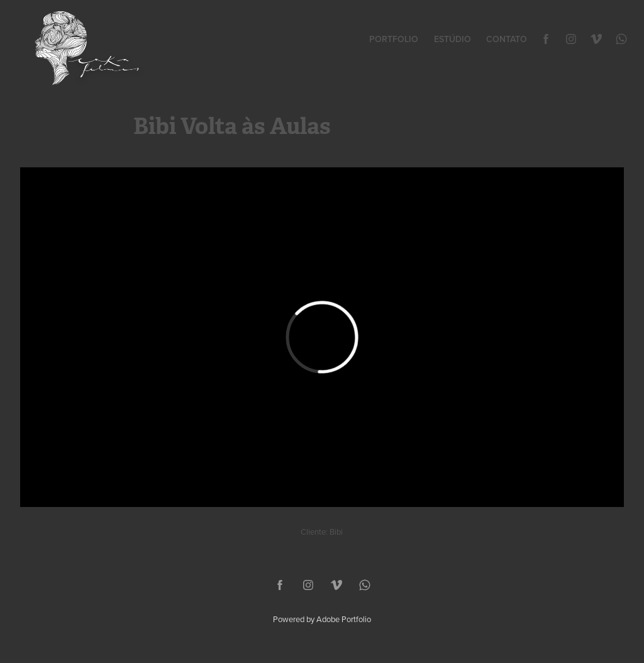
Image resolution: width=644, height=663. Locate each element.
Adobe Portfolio (344, 619)
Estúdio (452, 39)
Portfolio (394, 39)
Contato (507, 39)
